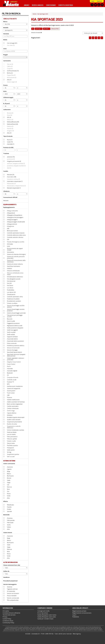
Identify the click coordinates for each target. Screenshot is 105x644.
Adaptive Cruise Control (14, 362)
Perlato (9, 509)
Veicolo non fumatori (13, 593)
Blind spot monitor (12, 231)
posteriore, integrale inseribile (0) (16, 166)
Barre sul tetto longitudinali (15, 404)
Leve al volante (11, 434)
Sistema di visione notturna (15, 264)
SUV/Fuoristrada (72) (13, 71)
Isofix (9, 246)
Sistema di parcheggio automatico (17, 313)
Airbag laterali (11, 213)
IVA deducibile (11, 591)
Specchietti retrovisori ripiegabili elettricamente (16, 355)
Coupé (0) (10, 69)
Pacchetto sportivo (12, 445)
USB (8, 395)
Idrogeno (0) (10, 131)
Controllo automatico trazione (16, 233)
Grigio (9, 483)
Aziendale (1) (11, 144)
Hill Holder (10, 244)
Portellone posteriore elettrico (16, 346)
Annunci (27, 5)
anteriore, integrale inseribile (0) (16, 163)
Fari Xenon (10, 286)
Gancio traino (11, 443)
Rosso (9, 494)
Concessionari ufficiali (10, 197)
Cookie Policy (7, 619)
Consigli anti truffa (43, 611)
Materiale (6, 515)
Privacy (5, 617)
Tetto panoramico (12, 437)
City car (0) (10, 64)
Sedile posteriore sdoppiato (15, 328)
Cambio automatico (13, 406)
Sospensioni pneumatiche (14, 422)
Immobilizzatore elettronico (15, 277)
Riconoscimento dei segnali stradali (15, 249)
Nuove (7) (10, 140)
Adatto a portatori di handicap (16, 402)
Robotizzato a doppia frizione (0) (16, 186)
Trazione (6, 153)
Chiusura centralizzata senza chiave (15, 274)
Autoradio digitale (12, 371)
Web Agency (77, 634)
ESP (8, 240)
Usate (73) (10, 142)
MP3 (8, 384)
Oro (8, 491)
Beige (9, 471)
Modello (6, 28)
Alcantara (10, 518)
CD (8, 375)
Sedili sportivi (11, 450)
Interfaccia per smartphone (15, 386)
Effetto (6, 501)
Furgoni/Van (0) (11, 75)
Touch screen (11, 393)
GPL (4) (9, 117)
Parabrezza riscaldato (13, 299)
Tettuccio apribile (12, 439)
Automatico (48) (12, 177)
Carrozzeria (7, 61)
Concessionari (51, 5)
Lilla (8, 485)
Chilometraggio (8, 97)
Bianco (9, 474)
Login (93, 1)
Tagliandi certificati (12, 589)
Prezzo (5, 85)
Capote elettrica (12, 413)
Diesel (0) (10, 115)
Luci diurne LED (11, 292)
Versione (6, 34)
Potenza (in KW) (8, 147)
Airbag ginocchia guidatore (15, 215)
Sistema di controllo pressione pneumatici (16, 257)
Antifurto (9, 268)
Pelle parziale (11, 520)
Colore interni (8, 533)
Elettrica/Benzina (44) (13, 122)
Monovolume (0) (12, 77)
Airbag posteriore (12, 224)
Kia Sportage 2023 (43, 14)
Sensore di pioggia (12, 350)
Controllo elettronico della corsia (16, 235)
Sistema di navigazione (14, 388)
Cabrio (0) (10, 66)
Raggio (6, 55)
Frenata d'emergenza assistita (16, 242)
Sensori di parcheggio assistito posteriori (16, 310)
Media (5, 40)
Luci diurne (10, 288)
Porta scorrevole (12, 343)
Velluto (9, 527)
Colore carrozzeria (9, 464)
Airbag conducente (12, 211)
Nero (8, 489)
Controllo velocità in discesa (15, 237)
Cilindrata (6, 191)
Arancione (10, 467)
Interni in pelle (11, 321)
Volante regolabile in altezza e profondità (16, 359)
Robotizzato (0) (11, 184)
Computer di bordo (13, 377)
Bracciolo (10, 319)
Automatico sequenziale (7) (15, 181)
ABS (8, 228)
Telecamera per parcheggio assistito (15, 316)
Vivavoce (10, 397)
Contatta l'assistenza (66, 5)
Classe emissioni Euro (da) (12, 565)
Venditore (6, 577)
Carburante (7, 110)
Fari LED (9, 283)
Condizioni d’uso (8, 621)
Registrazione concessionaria (82, 613)
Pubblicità (76, 617)
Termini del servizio (9, 615)
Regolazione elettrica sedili (15, 326)
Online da (6, 571)
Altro (8, 498)
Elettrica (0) (10, 126)
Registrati (99, 1)
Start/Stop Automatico (14, 266)
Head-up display (12, 432)
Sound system (11, 391)
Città (5, 49)
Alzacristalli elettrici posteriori (15, 341)
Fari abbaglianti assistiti (14, 279)
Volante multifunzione (13, 400)
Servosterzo (10, 252)
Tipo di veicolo (8, 136)
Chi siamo (6, 611)
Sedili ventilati (11, 334)
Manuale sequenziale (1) (14, 188)
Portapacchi (10, 448)
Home (34, 14)
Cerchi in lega (11, 411)
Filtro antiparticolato (13, 600)
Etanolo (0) (10, 129)
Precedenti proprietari (10, 581)
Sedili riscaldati (11, 332)
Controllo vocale (12, 380)
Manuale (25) (11, 175)
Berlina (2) (10, 73)
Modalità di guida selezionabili (16, 417)
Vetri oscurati (11, 457)
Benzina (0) (10, 113)
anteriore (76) (11, 157)
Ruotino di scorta (12, 424)
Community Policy (8, 623)
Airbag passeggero (12, 220)
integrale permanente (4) (14, 161)
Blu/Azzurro (10, 476)
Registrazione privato (79, 611)
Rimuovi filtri (55, 29)
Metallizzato (10, 505)
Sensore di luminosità (13, 348)
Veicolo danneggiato (10, 584)
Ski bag (9, 452)
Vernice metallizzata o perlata (16, 430)
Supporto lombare (12, 337)
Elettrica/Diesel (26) (12, 124)
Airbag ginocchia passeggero (15, 217)
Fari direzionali (11, 281)
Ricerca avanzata (38, 5)
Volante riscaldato (12, 303)
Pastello (9, 507)
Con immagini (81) (12, 43)
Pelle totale (10, 523)
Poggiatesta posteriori (13, 323)
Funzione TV (10, 382)
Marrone (9, 487)
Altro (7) (9, 80)
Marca (5, 22)
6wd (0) (9, 168)
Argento (9, 469)
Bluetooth (10, 373)
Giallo (9, 480)
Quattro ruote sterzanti (14, 420)
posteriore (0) (11, 159)
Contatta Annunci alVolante (11, 613)
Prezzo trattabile (12, 596)
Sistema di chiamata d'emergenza (17, 254)
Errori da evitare (43, 613)
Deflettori (10, 415)
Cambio (6, 171)
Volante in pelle (11, 441)
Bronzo (9, 478)
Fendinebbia (11, 290)
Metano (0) (10, 120)
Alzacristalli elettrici (12, 339)
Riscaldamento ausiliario (14, 301)
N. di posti (7, 103)
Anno (5, 91)
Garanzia (10, 587)
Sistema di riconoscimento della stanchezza (16, 261)
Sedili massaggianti (12, 330)
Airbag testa (10, 226)
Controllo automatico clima (15, 297)
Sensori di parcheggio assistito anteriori (16, 306)
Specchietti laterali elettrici (14, 352)
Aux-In (9, 366)
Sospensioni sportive (13, 454)
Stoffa (9, 525)
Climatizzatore (11, 294)
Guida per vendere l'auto (45, 619)
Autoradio (10, 369)
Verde (9, 496)
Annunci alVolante (11, 4)
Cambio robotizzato (13, 408)
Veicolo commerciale (13, 598)
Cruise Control (11, 364)
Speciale (9, 511)
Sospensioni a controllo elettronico (14, 427)
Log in (74, 615)
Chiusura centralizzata (13, 271)
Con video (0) (11, 45)
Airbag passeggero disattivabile (16, 222)
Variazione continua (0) (13, 179)
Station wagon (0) (12, 82)
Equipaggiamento (9, 207)
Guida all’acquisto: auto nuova (47, 615)
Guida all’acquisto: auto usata (47, 617)
